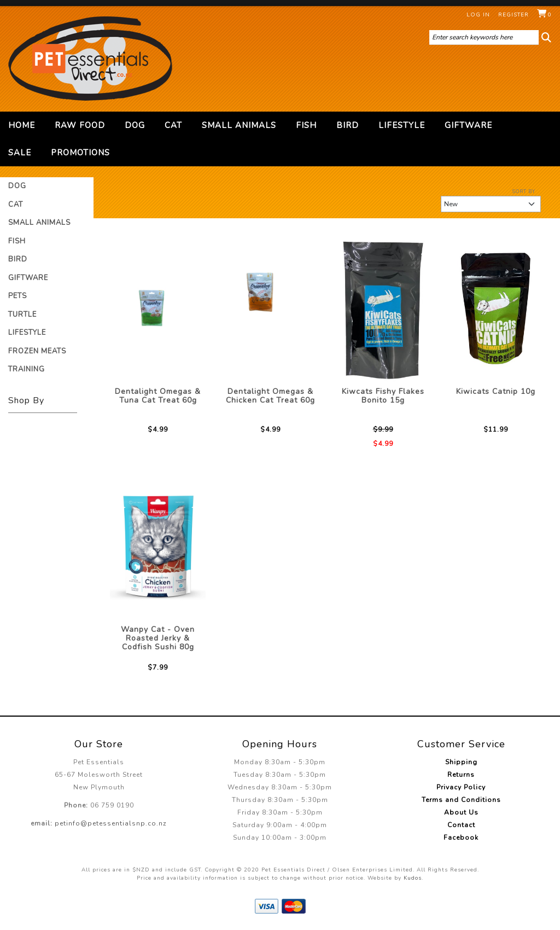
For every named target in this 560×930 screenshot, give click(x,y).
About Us (461, 812)
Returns (461, 775)
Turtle (22, 315)
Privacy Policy (461, 787)
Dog (135, 125)
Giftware (468, 125)
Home (22, 125)
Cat (173, 125)
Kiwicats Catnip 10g (496, 391)
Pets (17, 296)
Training (27, 369)
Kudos (413, 878)
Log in (478, 15)
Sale (20, 153)
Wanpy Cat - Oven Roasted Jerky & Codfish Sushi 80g (158, 638)
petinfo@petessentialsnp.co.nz (111, 823)
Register (514, 15)
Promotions (80, 153)
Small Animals (239, 125)
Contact (461, 825)
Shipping (461, 762)
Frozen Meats (37, 351)
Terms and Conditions (461, 800)
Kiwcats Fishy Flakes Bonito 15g (383, 396)
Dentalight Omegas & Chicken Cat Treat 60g (270, 396)
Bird (348, 125)
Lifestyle (402, 125)
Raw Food (80, 125)
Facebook (461, 838)
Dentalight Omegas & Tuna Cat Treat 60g (158, 396)
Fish (306, 125)
